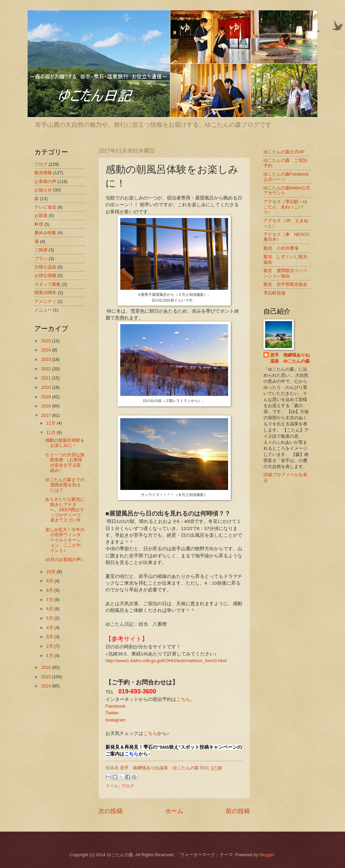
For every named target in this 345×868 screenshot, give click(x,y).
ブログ (128, 786)
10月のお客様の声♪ (64, 560)
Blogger (267, 855)
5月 (50, 618)
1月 (50, 656)
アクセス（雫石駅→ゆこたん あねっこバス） (285, 207)
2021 (46, 378)
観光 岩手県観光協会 (285, 284)
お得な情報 (45, 275)
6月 (50, 609)
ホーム (174, 811)
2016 (46, 667)
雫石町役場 (274, 293)
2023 (46, 359)
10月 (51, 572)
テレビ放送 (45, 207)
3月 (50, 637)
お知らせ (43, 190)
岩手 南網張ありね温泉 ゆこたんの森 (290, 358)
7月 (50, 600)
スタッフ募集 (48, 284)
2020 (46, 387)
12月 (51, 423)
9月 (50, 581)
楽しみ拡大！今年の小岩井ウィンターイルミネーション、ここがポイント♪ (65, 540)
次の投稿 (111, 811)
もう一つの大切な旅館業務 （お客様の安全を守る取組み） (65, 462)
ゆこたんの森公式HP (284, 152)
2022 (46, 369)
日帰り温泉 (45, 267)
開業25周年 (45, 293)
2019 (46, 397)
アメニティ (45, 301)
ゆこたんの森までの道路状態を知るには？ (65, 485)
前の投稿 (238, 811)
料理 (39, 224)
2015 (46, 677)
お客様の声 (45, 181)
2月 (50, 646)
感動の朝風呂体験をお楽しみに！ (65, 443)
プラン (41, 259)
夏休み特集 (45, 233)
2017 (46, 415)
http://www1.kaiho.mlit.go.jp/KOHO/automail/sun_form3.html (166, 661)
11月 (51, 432)
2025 (46, 341)
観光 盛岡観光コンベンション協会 (285, 273)
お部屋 (41, 215)
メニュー (43, 310)
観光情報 (43, 173)
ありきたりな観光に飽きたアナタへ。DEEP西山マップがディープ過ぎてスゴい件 (65, 510)
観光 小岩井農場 (281, 248)
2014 (46, 686)
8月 (50, 590)
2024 (46, 350)
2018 (46, 406)
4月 (50, 628)
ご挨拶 (41, 250)
